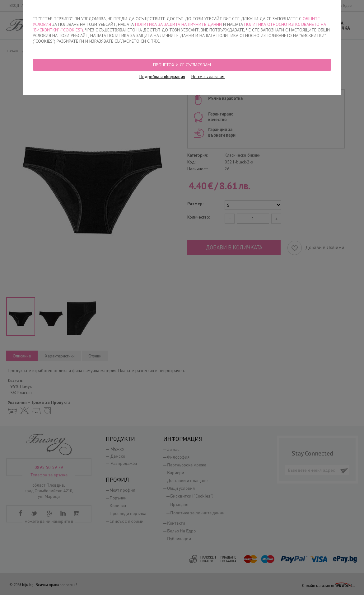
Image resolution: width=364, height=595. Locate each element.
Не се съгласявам (208, 77)
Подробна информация (162, 77)
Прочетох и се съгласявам (182, 65)
